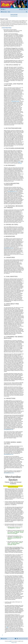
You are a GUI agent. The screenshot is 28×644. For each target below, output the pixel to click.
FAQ (7, 627)
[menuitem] (4, 10)
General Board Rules (14, 16)
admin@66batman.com (12, 191)
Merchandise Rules (15, 101)
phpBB (10, 641)
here (19, 162)
